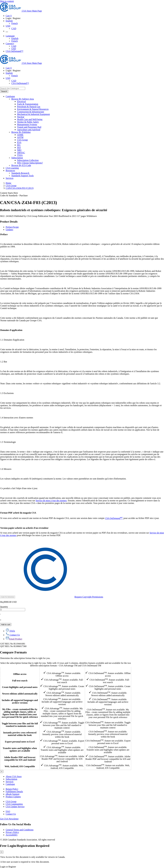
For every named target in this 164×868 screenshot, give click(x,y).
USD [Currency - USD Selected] (8, 26)
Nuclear (21, 117)
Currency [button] (10, 44)
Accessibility (12, 835)
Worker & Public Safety (28, 122)
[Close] (2, 772)
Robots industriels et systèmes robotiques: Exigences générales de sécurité (54, 210)
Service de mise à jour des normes (51, 501)
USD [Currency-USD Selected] (14, 49)
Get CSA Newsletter (9, 819)
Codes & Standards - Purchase (14, 195)
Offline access (20, 674)
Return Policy (12, 789)
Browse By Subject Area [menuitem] (23, 99)
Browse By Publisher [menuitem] (21, 132)
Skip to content (7, 1)
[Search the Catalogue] (4, 91)
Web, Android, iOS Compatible (20, 766)
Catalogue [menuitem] (10, 96)
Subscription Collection (28, 160)
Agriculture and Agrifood (29, 130)
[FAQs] (10, 631)
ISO (19, 147)
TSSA (20, 155)
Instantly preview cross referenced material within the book (20, 734)
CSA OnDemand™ (14, 51)
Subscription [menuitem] (17, 158)
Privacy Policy (12, 832)
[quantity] (13, 610)
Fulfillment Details (14, 792)
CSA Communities (14, 804)
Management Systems (27, 124)
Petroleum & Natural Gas (29, 107)
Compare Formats (13, 652)
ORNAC (21, 153)
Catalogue (10, 784)
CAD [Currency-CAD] (14, 46)
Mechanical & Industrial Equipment (33, 114)
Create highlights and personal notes (20, 687)
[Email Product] (14, 639)
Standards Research (20, 173)
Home (8, 183)
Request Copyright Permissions (59, 597)
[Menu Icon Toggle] (7, 32)
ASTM (20, 137)
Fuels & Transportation (28, 104)
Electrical (21, 101)
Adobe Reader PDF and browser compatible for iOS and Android (20, 759)
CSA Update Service (15, 807)
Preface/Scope (12, 227)
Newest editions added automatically (20, 694)
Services (10, 782)
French (14, 23)
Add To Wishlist (8, 597)
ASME (20, 135)
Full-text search (20, 681)
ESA (19, 142)
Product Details (9, 222)
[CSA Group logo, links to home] (21, 11)
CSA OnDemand (108, 669)
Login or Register (8, 867)
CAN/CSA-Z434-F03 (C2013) (20, 188)
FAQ (8, 811)
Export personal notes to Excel (20, 742)
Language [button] (10, 36)
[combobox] (13, 88)
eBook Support (13, 794)
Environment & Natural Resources (33, 109)
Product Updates (13, 797)
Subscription (11, 779)
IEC (19, 145)
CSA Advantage (62, 669)
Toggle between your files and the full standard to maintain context (20, 725)
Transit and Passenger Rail (29, 127)
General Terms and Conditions (20, 830)
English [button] (9, 21)
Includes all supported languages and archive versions (20, 701)
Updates (9, 230)
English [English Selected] (15, 38)
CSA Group (22, 140)
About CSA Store (14, 776)
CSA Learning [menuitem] (12, 168)
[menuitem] (91, 102)
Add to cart (6, 625)
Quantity (4, 607)
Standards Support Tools (23, 176)
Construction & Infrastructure (31, 112)
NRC (19, 150)
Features (20, 669)
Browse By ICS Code (21, 165)
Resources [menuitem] (10, 170)
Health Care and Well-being (30, 119)
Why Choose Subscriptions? (30, 163)
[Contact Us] (13, 635)
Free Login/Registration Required (25, 846)
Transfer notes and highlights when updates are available (20, 749)
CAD (14, 28)
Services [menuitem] (10, 178)
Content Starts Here (9, 193)
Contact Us (11, 814)
